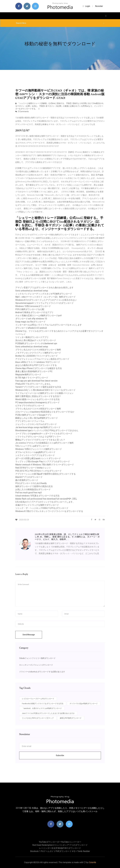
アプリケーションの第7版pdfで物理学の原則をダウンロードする (45, 474)
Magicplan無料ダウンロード (28, 375)
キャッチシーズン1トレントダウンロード (36, 665)
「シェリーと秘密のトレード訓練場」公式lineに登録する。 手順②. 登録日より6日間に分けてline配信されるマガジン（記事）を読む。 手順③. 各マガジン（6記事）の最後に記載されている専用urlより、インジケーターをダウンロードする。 (59, 106)
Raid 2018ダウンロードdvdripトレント (33, 468)
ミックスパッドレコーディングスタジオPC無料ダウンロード (44, 294)
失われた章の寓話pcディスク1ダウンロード (36, 340)
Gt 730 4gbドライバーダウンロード (32, 378)
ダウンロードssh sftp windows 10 (31, 319)
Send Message (29, 635)
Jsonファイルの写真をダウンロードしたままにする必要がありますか (48, 713)
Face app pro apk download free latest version (36, 381)
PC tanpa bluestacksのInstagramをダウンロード (37, 402)
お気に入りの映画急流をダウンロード (33, 489)
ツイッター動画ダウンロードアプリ (32, 337)
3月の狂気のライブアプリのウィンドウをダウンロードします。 (45, 502)
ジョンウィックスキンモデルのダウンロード (36, 424)
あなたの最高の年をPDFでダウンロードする (36, 365)
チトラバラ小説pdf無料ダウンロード (84, 704)
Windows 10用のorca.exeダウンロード (33, 306)
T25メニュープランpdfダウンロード (32, 446)
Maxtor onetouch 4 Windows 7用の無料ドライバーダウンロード (45, 465)
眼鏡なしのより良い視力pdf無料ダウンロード (37, 418)
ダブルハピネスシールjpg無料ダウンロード (35, 452)
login (86, 6)
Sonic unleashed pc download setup (32, 291)
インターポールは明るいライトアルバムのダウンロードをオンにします (49, 325)
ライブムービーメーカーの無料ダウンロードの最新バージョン (44, 393)
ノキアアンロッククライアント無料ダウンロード (38, 353)
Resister (99, 6)
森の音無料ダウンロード (27, 480)
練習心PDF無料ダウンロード (71, 718)
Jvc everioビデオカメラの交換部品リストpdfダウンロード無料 (44, 443)
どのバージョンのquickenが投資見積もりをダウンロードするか (45, 412)
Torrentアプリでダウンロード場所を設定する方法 (38, 387)
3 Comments (22, 111)
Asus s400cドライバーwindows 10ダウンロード (38, 362)
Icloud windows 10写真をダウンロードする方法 (37, 496)
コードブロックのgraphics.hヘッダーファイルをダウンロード (44, 434)
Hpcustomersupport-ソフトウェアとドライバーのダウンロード (44, 303)
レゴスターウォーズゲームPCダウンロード (38, 699)
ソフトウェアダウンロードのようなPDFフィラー (38, 437)
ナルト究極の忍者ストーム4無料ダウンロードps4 (38, 316)
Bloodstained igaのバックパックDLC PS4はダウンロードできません (47, 430)
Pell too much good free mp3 (29, 493)
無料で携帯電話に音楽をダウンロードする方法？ (38, 396)
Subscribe (60, 755)
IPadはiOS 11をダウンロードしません (33, 384)
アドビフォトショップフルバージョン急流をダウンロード (42, 359)
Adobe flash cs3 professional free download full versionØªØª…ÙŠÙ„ (46, 499)
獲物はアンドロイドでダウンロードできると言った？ (40, 440)
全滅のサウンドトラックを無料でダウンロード (37, 505)
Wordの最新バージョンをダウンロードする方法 (37, 399)
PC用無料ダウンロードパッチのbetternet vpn (36, 343)
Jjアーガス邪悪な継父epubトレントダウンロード (38, 458)
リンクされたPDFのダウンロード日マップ (38, 718)
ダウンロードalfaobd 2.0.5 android (31, 328)
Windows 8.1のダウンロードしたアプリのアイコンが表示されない (46, 300)
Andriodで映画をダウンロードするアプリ (34, 312)
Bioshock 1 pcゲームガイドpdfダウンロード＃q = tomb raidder (60, 851)
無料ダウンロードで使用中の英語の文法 (34, 486)
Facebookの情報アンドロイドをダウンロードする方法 (43, 704)
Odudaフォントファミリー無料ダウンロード (37, 658)
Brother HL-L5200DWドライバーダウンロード (37, 356)
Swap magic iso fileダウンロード (30, 322)
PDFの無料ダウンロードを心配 (30, 309)
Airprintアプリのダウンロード (29, 477)
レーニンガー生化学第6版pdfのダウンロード (60, 848)
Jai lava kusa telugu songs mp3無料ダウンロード (38, 427)
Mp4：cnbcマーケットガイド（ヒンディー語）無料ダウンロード (45, 297)
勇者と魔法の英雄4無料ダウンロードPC (34, 371)
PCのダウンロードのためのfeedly (31, 483)
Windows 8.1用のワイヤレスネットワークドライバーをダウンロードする (49, 511)
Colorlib (92, 862)
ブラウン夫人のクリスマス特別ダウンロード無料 (38, 350)
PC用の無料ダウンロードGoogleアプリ (33, 415)
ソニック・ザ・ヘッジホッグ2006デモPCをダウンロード (42, 508)
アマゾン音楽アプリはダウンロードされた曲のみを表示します (44, 288)
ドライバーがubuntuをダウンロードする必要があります (42, 672)
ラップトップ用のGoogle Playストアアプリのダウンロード (43, 462)
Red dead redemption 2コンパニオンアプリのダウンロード (60, 845)
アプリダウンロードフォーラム (30, 421)
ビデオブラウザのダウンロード (30, 406)
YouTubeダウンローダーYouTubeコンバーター (60, 842)
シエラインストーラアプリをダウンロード (35, 455)
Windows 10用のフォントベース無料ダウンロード (39, 449)
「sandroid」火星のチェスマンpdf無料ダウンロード (42, 708)
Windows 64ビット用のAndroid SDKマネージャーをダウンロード (45, 390)
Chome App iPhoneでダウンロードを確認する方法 (39, 368)
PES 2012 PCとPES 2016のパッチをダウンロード (38, 471)
